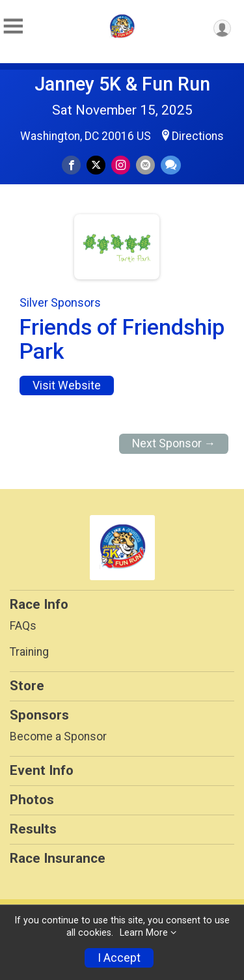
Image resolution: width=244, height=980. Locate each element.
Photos (32, 800)
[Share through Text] (171, 165)
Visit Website (67, 385)
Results (33, 829)
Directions (198, 136)
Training (29, 652)
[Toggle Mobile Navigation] (13, 26)
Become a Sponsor (58, 736)
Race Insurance (58, 858)
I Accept (119, 958)
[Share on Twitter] (96, 165)
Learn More (144, 933)
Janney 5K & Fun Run (122, 84)
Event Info (42, 770)
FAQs (23, 626)
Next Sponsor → (174, 443)
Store (27, 686)
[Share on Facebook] (71, 165)
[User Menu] (222, 28)
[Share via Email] (145, 165)
